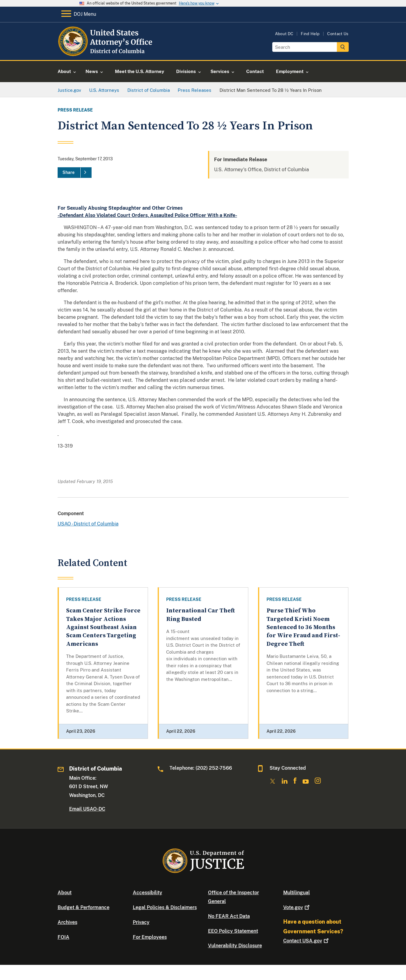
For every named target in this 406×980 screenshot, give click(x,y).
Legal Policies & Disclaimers (165, 907)
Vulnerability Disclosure (235, 946)
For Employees (150, 937)
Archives (67, 922)
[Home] (106, 53)
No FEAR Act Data (229, 916)
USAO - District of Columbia (88, 524)
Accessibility (148, 893)
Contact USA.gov (307, 941)
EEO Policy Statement (233, 931)
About (65, 893)
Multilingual (297, 893)
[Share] (75, 173)
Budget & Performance (84, 907)
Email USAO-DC (87, 809)
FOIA (64, 937)
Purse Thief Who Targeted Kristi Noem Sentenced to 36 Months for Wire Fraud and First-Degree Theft (303, 627)
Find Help (310, 34)
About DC (284, 34)
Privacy (141, 922)
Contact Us (338, 34)
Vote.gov (297, 907)
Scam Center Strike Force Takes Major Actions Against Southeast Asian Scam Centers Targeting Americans (103, 627)
